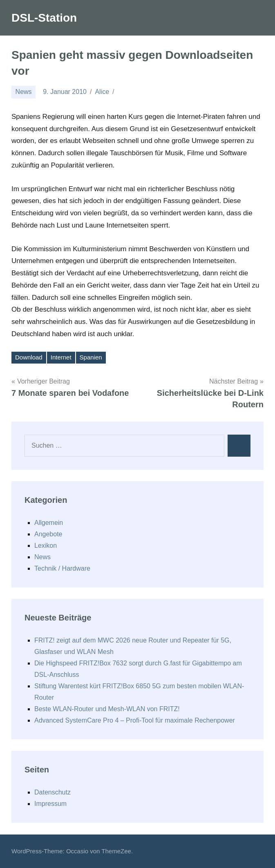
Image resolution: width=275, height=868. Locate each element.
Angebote (48, 534)
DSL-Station (44, 18)
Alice (102, 92)
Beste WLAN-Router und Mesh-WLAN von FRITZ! (107, 709)
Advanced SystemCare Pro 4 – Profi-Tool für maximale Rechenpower (135, 720)
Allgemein (49, 523)
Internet (61, 357)
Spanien (91, 357)
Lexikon (46, 546)
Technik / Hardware (62, 568)
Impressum (50, 804)
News (24, 92)
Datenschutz (53, 792)
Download (29, 357)
